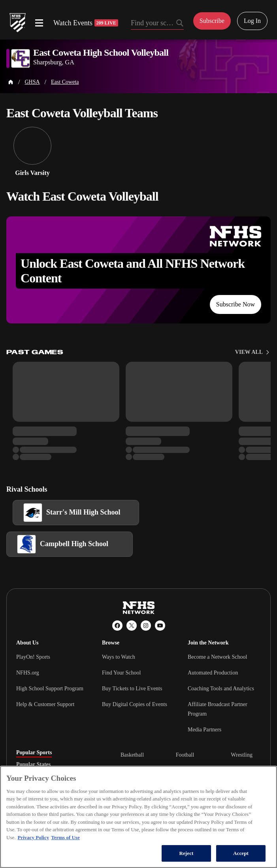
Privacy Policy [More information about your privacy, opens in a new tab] (33, 837)
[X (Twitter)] (132, 626)
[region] (138, 817)
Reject (186, 853)
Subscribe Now (236, 304)
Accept (241, 853)
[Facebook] (117, 626)
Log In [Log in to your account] (252, 21)
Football (185, 755)
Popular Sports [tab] (34, 753)
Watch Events (86, 23)
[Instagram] (146, 626)
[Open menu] (39, 23)
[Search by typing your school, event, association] (157, 24)
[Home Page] (11, 82)
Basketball (132, 755)
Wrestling (242, 755)
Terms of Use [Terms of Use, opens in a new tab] (65, 837)
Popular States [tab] (33, 765)
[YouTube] (160, 626)
